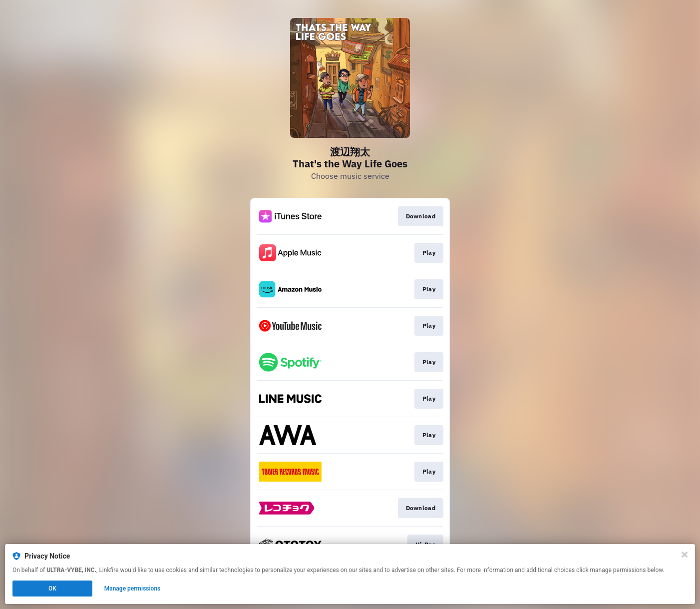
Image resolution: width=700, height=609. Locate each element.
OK (52, 589)
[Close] (685, 555)
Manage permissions (133, 589)
